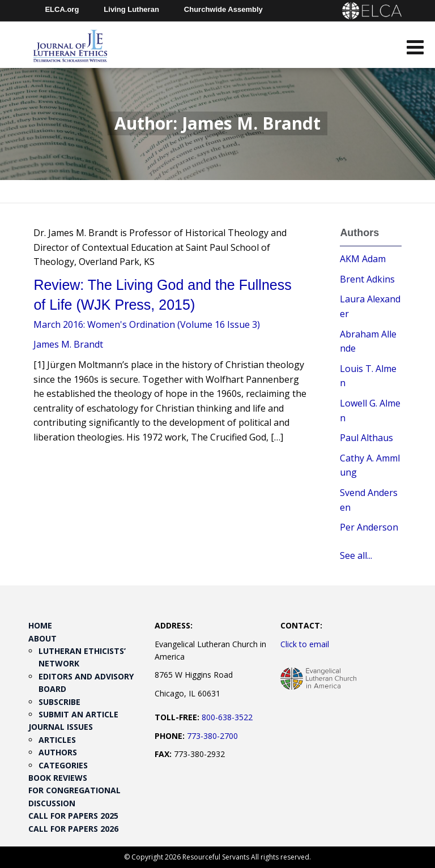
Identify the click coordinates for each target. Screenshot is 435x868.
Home (40, 625)
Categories (63, 765)
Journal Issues (61, 727)
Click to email (305, 644)
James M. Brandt (68, 344)
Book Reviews (58, 778)
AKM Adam (363, 259)
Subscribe (59, 702)
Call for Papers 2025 (73, 816)
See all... (356, 555)
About (42, 638)
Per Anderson (369, 527)
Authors (58, 752)
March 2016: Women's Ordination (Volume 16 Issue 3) (147, 324)
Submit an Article (78, 714)
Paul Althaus (366, 438)
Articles (57, 740)
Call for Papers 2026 (73, 829)
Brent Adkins (367, 279)
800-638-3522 (227, 717)
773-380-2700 (212, 736)
